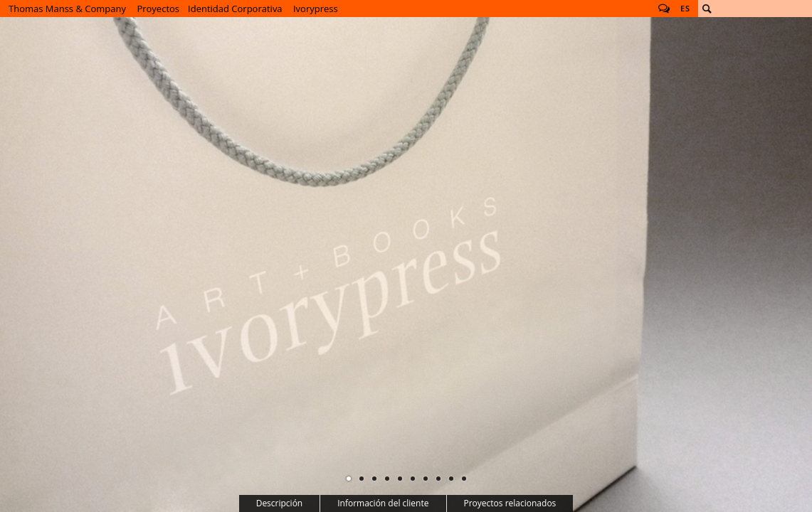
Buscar (707, 9)
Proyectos (158, 9)
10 (464, 479)
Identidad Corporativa (235, 9)
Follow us (664, 9)
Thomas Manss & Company (67, 9)
